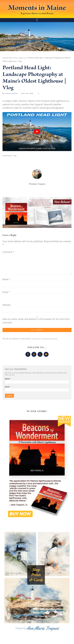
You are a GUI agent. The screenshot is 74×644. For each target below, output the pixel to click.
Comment (8, 259)
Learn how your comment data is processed (48, 347)
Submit (10, 404)
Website (7, 312)
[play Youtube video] (37, 139)
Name (6, 286)
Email (6, 299)
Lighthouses (8, 163)
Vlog (18, 163)
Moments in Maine (37, 12)
